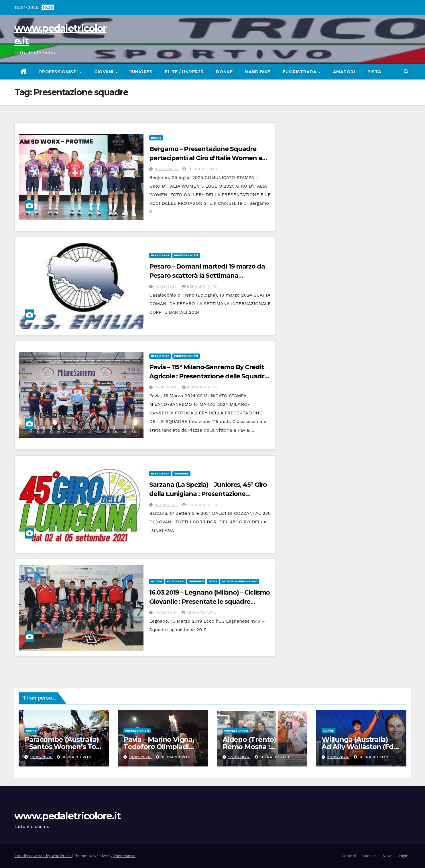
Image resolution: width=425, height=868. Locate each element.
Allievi (156, 581)
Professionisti (59, 72)
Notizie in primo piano (240, 581)
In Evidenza (160, 255)
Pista (374, 72)
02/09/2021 (167, 505)
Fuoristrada (300, 72)
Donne (224, 72)
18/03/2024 (167, 287)
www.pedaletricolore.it (68, 816)
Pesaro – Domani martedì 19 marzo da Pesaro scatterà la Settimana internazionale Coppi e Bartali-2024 (207, 276)
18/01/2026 (41, 757)
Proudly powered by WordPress (43, 856)
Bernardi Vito (200, 169)
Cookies (369, 856)
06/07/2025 (167, 169)
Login (404, 856)
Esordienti (176, 581)
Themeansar (124, 856)
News (213, 581)
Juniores (141, 72)
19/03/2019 (166, 613)
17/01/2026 (239, 757)
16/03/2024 (167, 387)
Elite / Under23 (184, 72)
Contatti (349, 856)
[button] (406, 72)
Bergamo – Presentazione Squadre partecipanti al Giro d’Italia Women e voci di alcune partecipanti (205, 158)
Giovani (104, 72)
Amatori (344, 72)
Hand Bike (258, 72)
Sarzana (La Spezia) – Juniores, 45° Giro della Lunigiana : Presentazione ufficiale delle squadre (208, 494)
